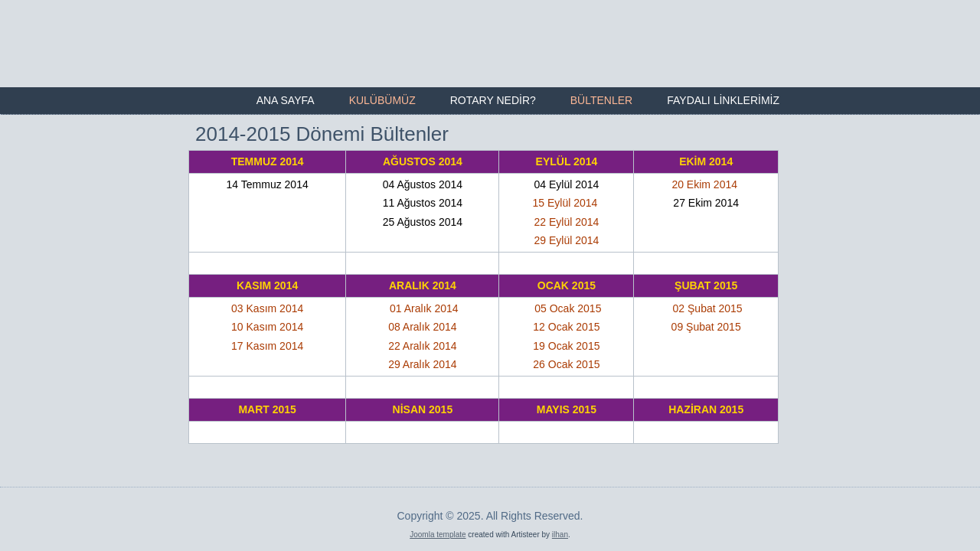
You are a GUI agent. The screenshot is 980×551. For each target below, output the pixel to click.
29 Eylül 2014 (566, 240)
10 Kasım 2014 (267, 327)
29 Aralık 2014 (423, 364)
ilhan (560, 522)
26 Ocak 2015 (566, 364)
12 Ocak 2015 (566, 327)
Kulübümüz (382, 100)
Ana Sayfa (286, 100)
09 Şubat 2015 (706, 327)
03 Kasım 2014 (267, 308)
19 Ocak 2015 (566, 346)
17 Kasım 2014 (267, 346)
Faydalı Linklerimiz (723, 100)
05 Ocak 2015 (568, 308)
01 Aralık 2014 (424, 308)
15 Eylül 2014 (567, 203)
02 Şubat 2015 (708, 308)
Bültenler (601, 100)
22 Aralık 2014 (423, 346)
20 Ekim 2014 (704, 184)
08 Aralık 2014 (423, 327)
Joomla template (438, 522)
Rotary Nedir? (493, 100)
